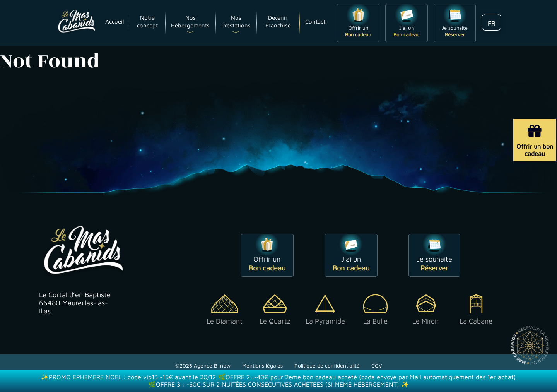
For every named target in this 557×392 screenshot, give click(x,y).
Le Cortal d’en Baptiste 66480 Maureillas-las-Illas (75, 303)
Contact (315, 21)
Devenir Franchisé (278, 21)
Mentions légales (262, 365)
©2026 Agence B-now (203, 365)
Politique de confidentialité (327, 365)
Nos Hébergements (190, 21)
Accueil (114, 21)
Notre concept (147, 21)
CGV (377, 365)
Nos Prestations (236, 21)
